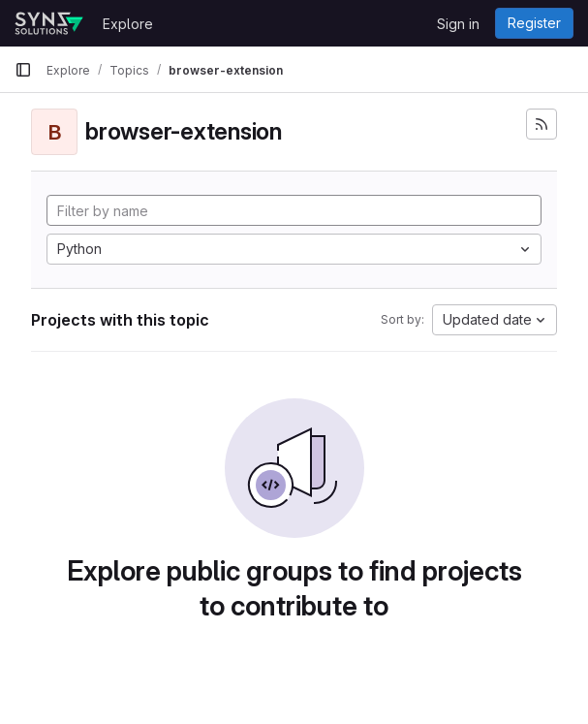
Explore (128, 24)
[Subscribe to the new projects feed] (542, 124)
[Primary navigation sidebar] (23, 70)
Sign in (458, 24)
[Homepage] (49, 23)
